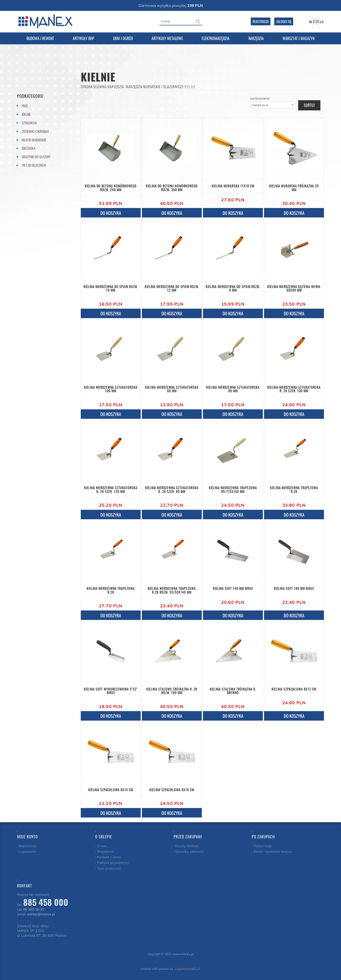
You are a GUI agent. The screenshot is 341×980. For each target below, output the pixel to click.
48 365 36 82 (34, 909)
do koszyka (111, 213)
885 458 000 (46, 902)
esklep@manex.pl (41, 914)
